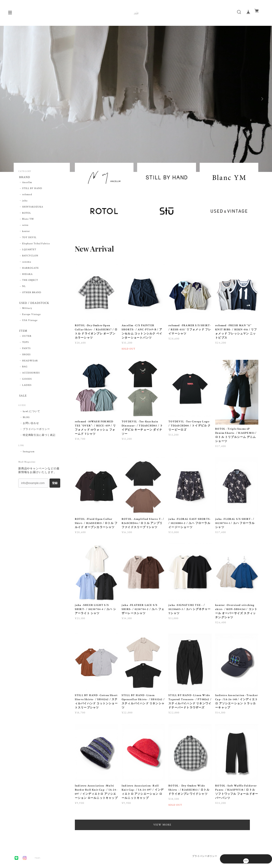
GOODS (27, 382)
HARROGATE (30, 269)
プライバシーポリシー (37, 433)
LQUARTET (29, 251)
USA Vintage (30, 323)
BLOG (26, 421)
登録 (55, 487)
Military (27, 310)
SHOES (26, 358)
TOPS (25, 345)
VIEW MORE (167, 825)
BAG (25, 370)
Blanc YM (28, 220)
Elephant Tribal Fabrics (36, 245)
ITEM (22, 333)
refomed (27, 196)
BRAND (24, 178)
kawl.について (32, 416)
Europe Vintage (31, 316)
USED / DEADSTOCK (34, 304)
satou (25, 226)
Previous (10, 99)
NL (24, 287)
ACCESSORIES (31, 376)
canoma (27, 263)
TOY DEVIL (29, 238)
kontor (26, 232)
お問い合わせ (31, 427)
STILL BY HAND (32, 189)
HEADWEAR (30, 364)
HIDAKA (27, 275)
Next (262, 99)
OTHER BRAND (32, 294)
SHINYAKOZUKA (33, 208)
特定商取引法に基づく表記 (39, 439)
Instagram (29, 456)
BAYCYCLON (30, 257)
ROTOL (27, 214)
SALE (22, 399)
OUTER (27, 339)
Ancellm (27, 183)
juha (25, 202)
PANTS (26, 352)
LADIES (27, 388)
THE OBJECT (30, 281)
